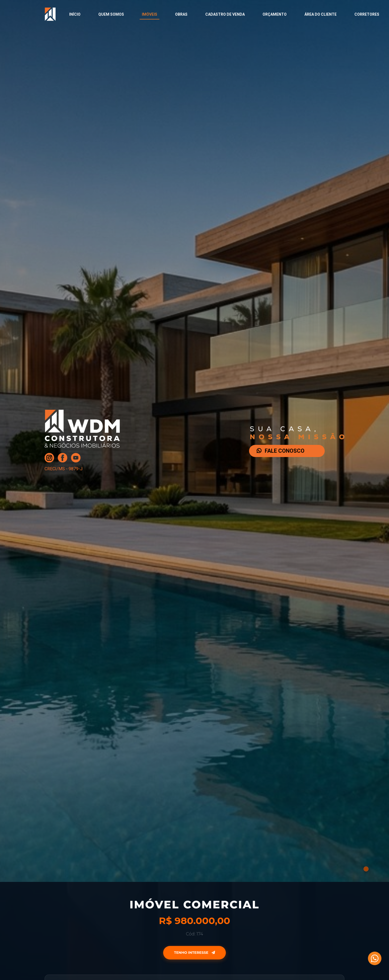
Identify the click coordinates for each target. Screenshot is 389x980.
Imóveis (150, 14)
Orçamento (275, 14)
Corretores (367, 14)
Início (75, 14)
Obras (181, 14)
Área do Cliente (321, 14)
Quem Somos (111, 14)
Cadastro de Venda (225, 14)
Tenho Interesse (194, 952)
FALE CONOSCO (281, 451)
